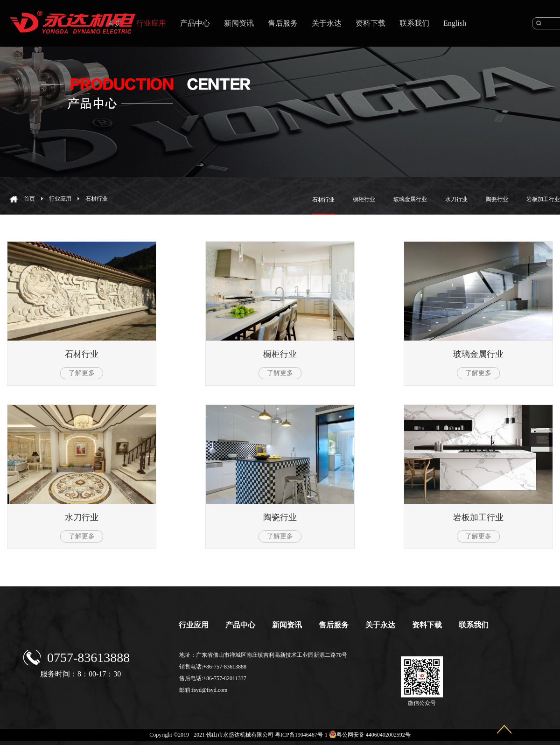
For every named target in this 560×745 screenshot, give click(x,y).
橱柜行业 (280, 354)
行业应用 (60, 199)
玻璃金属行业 (478, 354)
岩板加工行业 (478, 517)
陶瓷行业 (280, 517)
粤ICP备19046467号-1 (301, 735)
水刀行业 (82, 517)
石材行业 (97, 199)
